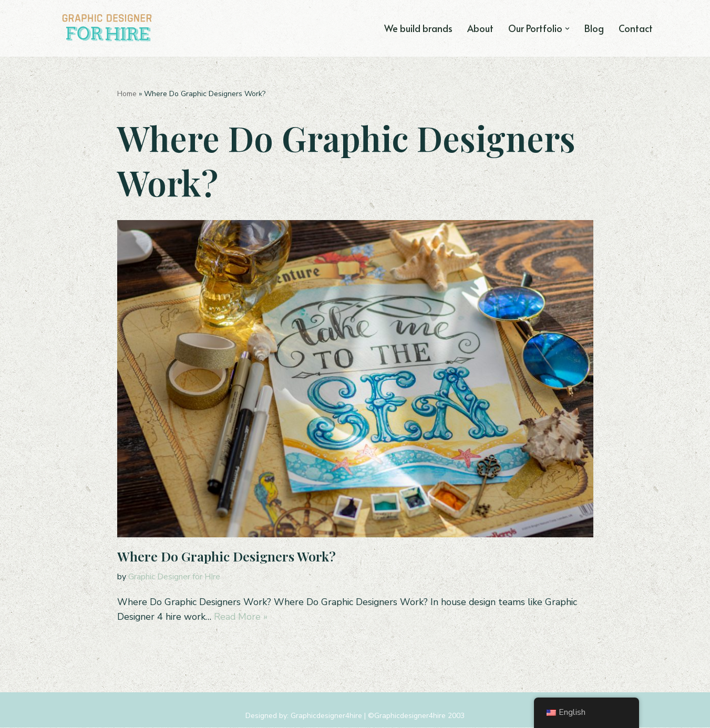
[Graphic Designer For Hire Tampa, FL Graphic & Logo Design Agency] (108, 28)
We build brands (416, 28)
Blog (594, 28)
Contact (635, 28)
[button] (567, 28)
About (479, 28)
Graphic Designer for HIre (174, 577)
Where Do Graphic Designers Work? (227, 556)
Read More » (243, 617)
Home (127, 94)
